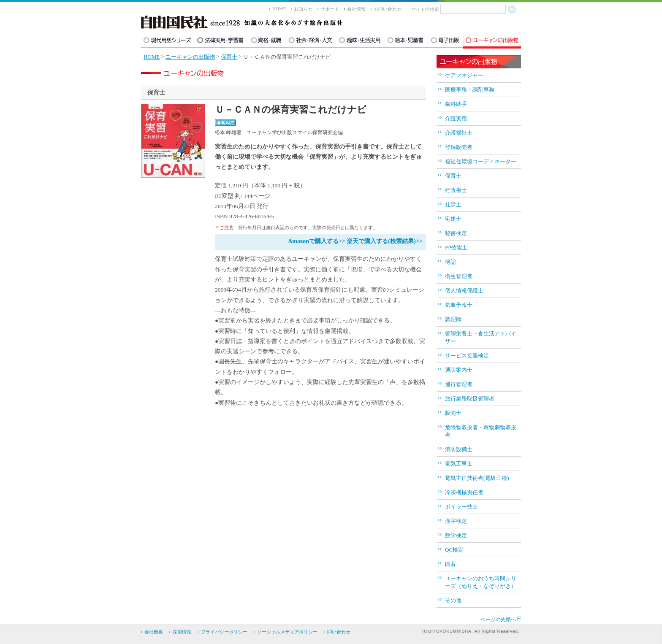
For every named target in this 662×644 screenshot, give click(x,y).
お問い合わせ (388, 9)
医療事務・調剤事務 (470, 90)
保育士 (229, 57)
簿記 (450, 262)
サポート (330, 9)
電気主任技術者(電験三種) (477, 478)
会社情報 (356, 9)
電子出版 (445, 41)
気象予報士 (459, 305)
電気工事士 (459, 464)
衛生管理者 (459, 276)
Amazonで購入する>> (317, 241)
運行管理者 (459, 384)
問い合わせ (339, 632)
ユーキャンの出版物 (492, 41)
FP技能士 (456, 248)
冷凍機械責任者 (464, 492)
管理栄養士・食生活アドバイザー (481, 337)
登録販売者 (459, 147)
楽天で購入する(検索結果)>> (384, 241)
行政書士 (456, 190)
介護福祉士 (459, 133)
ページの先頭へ (498, 620)
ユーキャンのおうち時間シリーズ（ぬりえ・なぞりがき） (481, 582)
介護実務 (456, 118)
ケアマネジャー (464, 75)
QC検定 (454, 550)
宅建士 (453, 219)
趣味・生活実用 (360, 41)
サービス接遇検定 (467, 356)
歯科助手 (456, 104)
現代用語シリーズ (167, 41)
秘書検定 (456, 233)
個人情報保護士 (464, 291)
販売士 (453, 413)
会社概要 (154, 632)
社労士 (453, 204)
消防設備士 (459, 449)
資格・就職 (266, 41)
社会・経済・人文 (310, 41)
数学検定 (456, 535)
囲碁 (450, 564)
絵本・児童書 (406, 41)
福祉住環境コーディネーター (481, 161)
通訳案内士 (459, 370)
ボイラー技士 (461, 507)
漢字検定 (456, 521)
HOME (279, 8)
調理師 (453, 319)
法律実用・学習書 (220, 41)
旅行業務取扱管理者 (470, 399)
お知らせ (303, 9)
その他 (453, 600)
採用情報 (182, 632)
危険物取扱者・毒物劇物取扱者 (481, 431)
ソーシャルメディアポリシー (287, 632)
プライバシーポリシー (224, 632)
